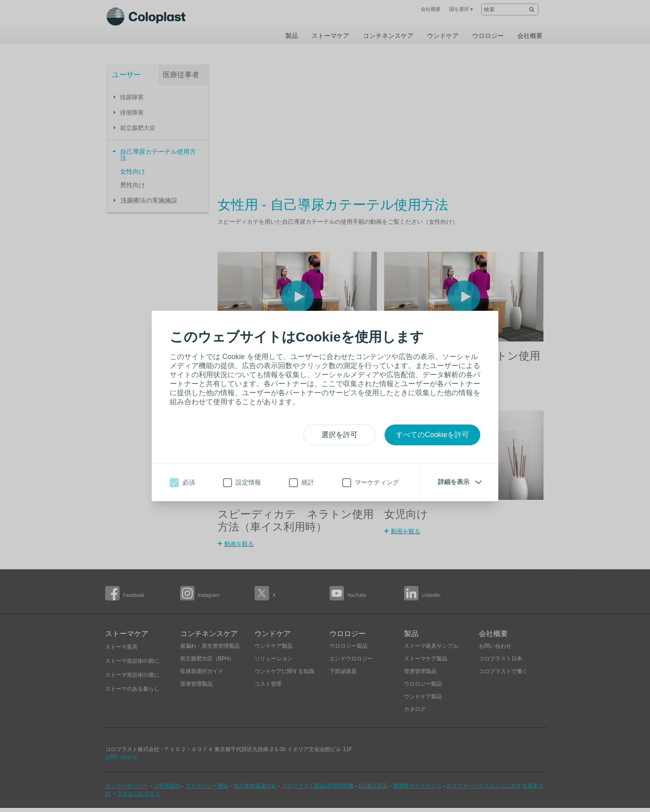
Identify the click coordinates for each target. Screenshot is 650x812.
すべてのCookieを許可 (432, 435)
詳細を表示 (454, 482)
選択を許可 (339, 435)
